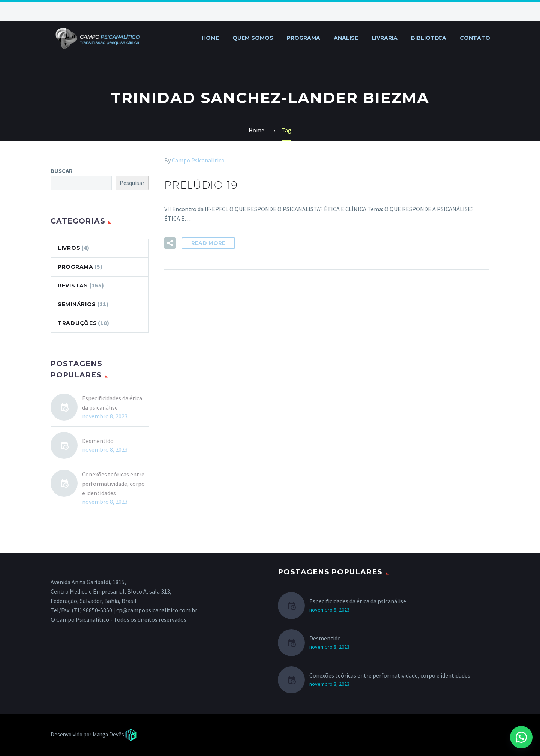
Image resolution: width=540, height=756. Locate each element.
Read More (208, 243)
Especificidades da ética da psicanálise (112, 403)
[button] (521, 737)
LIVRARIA (385, 38)
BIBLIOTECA (429, 38)
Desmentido (98, 441)
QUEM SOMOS (253, 38)
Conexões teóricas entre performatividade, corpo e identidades (113, 484)
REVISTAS (73, 286)
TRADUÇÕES (77, 323)
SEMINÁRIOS (77, 304)
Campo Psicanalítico (198, 160)
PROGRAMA (304, 38)
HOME (210, 38)
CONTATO (475, 38)
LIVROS (69, 248)
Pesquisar (132, 183)
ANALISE (346, 38)
